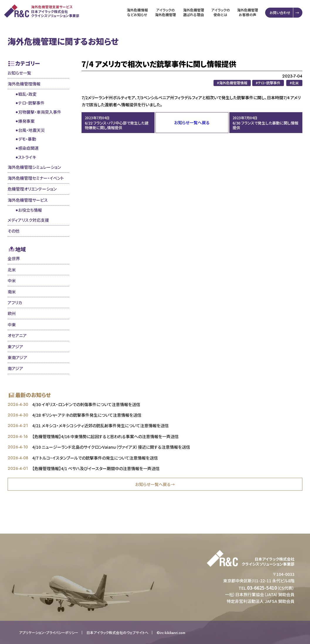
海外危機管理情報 (24, 84)
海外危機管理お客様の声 (248, 12)
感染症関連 (28, 148)
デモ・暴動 (27, 139)
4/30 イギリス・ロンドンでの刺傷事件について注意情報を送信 (86, 404)
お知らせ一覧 (19, 73)
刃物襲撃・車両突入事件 (40, 112)
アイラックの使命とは (221, 12)
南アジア (15, 368)
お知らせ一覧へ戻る (192, 122)
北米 (12, 270)
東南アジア (17, 357)
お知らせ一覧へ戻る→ (155, 484)
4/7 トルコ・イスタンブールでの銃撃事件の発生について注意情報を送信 (95, 458)
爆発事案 (26, 121)
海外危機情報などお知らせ (138, 12)
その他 (13, 231)
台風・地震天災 (32, 130)
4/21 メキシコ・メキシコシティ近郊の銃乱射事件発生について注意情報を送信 (100, 426)
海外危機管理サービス (28, 200)
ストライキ (27, 157)
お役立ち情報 (30, 210)
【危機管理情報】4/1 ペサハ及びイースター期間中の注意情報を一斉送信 (96, 468)
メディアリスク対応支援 (28, 220)
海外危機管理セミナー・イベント (36, 178)
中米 (12, 280)
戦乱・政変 (27, 94)
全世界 (14, 258)
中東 (12, 324)
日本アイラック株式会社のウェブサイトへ (117, 633)
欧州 (12, 313)
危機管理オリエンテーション (32, 189)
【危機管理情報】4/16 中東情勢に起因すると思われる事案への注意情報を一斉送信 (105, 436)
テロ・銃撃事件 (31, 103)
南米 (12, 292)
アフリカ (15, 302)
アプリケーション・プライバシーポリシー (49, 633)
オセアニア (17, 335)
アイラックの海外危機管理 (166, 12)
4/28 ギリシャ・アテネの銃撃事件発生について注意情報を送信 (87, 415)
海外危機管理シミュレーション (34, 167)
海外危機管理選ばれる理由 (194, 12)
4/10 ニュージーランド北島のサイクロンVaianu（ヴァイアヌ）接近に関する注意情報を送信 (111, 447)
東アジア (15, 347)
